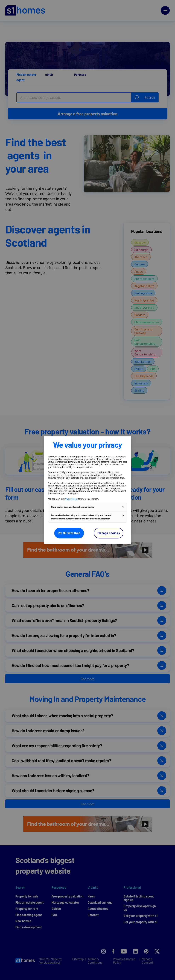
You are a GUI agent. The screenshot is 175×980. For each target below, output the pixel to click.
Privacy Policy (71, 499)
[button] (88, 507)
